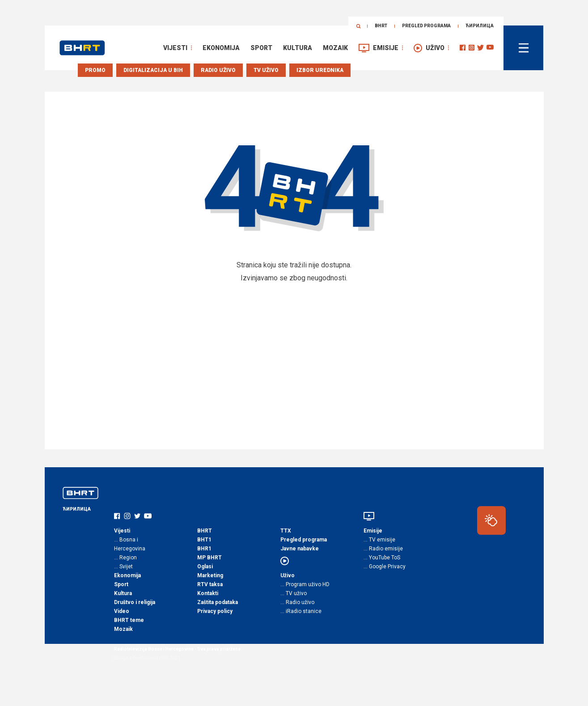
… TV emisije (379, 540)
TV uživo (266, 70)
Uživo (435, 48)
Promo (95, 70)
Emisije (386, 48)
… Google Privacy (385, 566)
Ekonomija (221, 48)
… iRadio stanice (301, 611)
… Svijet (123, 566)
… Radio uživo (297, 602)
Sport (261, 48)
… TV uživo (294, 593)
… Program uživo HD (305, 584)
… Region (125, 558)
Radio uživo (218, 70)
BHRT (381, 26)
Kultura (298, 48)
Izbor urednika (320, 70)
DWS (164, 658)
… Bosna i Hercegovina (130, 544)
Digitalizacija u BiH (153, 70)
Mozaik (335, 48)
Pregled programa (426, 26)
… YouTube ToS (382, 558)
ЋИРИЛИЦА (480, 26)
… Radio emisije (383, 549)
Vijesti (175, 48)
